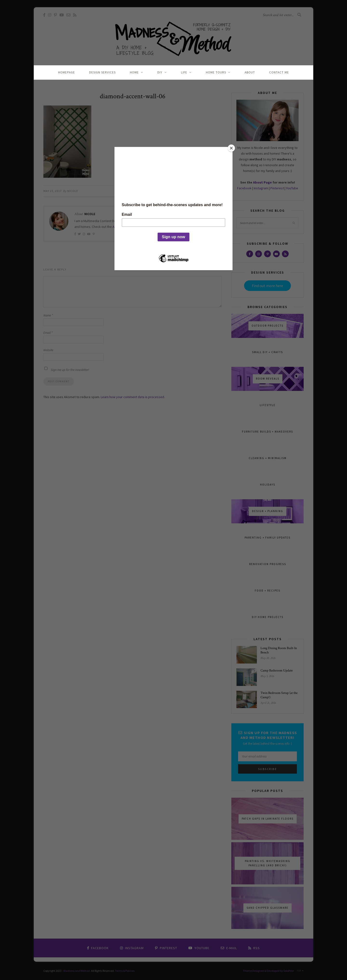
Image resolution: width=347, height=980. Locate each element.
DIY (160, 72)
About (250, 72)
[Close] (231, 148)
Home (134, 72)
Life (184, 72)
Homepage (67, 72)
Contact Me (279, 72)
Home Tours (216, 72)
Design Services (102, 72)
